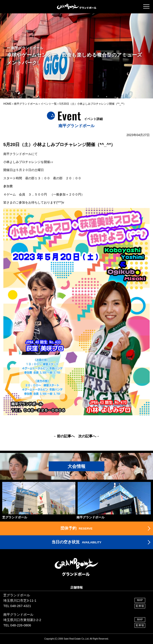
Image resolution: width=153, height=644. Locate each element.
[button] (146, 6)
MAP (140, 600)
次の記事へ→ (89, 436)
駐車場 (140, 606)
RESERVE (76, 528)
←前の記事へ (64, 436)
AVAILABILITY (76, 542)
